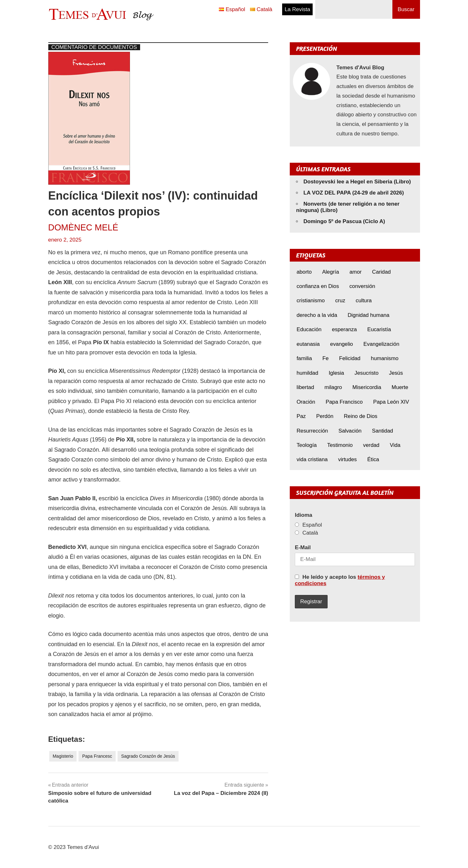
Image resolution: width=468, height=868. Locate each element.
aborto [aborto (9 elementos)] (304, 272)
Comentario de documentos (94, 47)
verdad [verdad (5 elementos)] (371, 445)
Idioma (304, 515)
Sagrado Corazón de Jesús (148, 756)
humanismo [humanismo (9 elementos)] (385, 358)
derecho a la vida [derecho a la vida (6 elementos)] (317, 315)
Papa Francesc (97, 756)
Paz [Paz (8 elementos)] (301, 416)
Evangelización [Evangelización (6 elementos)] (381, 344)
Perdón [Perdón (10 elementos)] (325, 416)
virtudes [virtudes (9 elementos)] (347, 459)
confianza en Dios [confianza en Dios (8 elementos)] (318, 286)
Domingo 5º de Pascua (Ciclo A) (344, 221)
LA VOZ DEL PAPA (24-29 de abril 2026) (354, 193)
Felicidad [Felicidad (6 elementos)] (350, 358)
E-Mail (303, 547)
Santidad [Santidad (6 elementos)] (383, 431)
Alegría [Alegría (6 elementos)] (331, 272)
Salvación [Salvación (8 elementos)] (350, 431)
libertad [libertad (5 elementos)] (305, 387)
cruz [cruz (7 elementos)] (340, 301)
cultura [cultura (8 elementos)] (363, 301)
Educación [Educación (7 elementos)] (309, 329)
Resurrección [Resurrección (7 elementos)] (312, 431)
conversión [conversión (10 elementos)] (362, 286)
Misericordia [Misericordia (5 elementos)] (367, 387)
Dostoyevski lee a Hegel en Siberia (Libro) (357, 182)
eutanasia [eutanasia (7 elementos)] (308, 344)
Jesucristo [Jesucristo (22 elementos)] (367, 373)
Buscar (406, 9)
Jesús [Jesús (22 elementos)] (396, 373)
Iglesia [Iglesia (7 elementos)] (336, 373)
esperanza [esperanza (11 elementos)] (344, 329)
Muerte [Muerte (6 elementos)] (400, 387)
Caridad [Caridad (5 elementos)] (381, 272)
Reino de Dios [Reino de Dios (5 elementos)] (360, 416)
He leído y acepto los (340, 580)
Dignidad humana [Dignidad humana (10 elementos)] (369, 315)
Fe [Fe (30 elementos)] (326, 358)
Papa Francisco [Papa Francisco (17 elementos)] (344, 402)
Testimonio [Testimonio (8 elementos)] (340, 445)
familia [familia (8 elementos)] (304, 358)
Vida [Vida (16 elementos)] (395, 445)
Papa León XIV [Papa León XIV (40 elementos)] (391, 402)
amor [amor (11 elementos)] (356, 272)
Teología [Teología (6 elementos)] (306, 445)
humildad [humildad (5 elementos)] (307, 373)
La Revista (297, 9)
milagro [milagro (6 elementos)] (333, 387)
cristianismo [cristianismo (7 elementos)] (311, 301)
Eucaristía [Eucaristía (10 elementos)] (379, 329)
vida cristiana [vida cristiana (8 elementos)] (312, 459)
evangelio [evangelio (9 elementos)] (342, 344)
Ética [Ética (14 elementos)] (373, 459)
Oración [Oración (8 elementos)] (306, 402)
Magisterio (63, 756)
